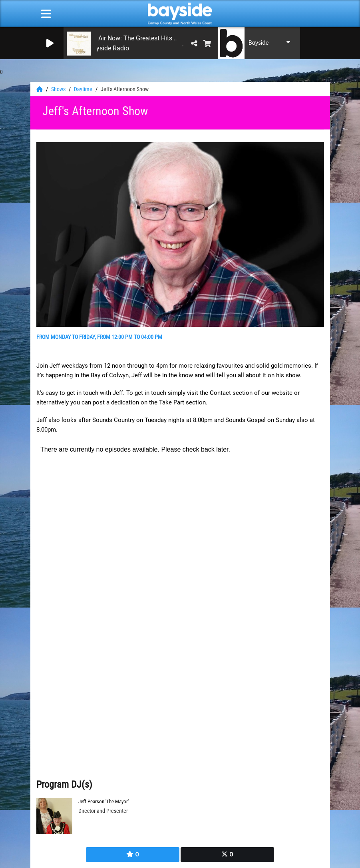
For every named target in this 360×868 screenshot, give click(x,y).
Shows (59, 89)
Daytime (84, 89)
